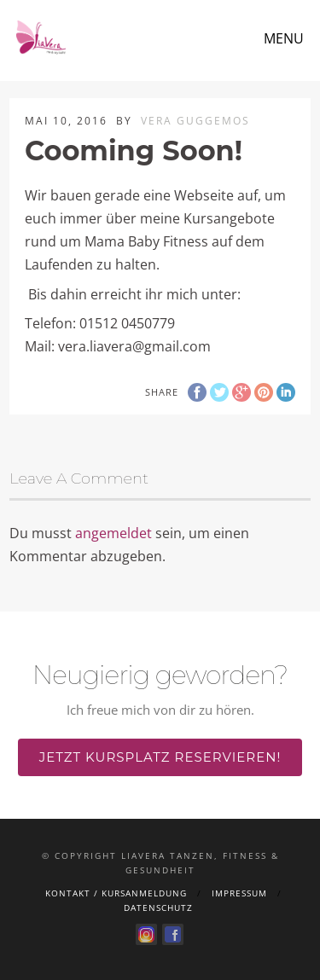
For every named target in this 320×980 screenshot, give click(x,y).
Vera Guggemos (195, 121)
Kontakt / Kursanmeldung (116, 893)
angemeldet (113, 533)
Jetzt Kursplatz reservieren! (160, 757)
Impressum (239, 893)
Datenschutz (158, 908)
